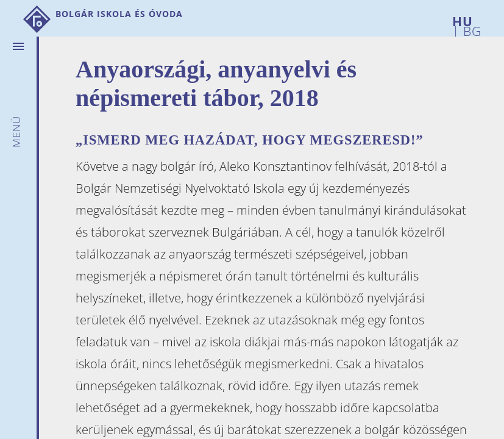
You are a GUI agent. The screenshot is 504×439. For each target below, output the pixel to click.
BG (470, 29)
